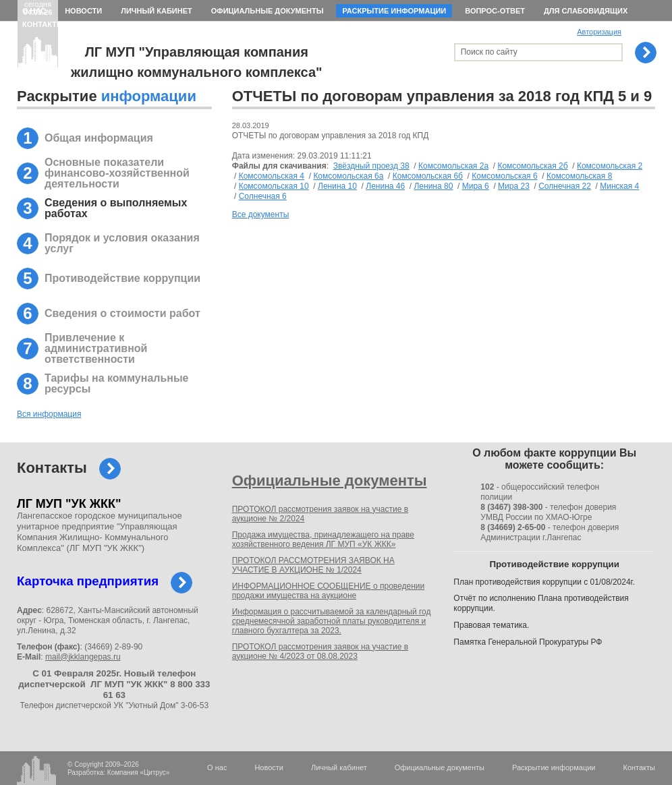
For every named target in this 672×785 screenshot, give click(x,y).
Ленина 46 (385, 186)
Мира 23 (514, 186)
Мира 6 (476, 186)
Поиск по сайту (489, 52)
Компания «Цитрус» (139, 773)
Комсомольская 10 (274, 186)
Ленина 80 (433, 186)
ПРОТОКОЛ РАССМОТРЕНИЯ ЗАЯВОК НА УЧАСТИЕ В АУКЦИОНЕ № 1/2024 (313, 565)
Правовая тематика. (491, 625)
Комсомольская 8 (579, 176)
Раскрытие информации (394, 11)
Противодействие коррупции (122, 278)
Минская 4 (619, 186)
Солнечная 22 (565, 186)
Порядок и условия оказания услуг (122, 243)
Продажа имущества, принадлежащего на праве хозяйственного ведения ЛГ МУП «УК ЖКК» (323, 540)
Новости (83, 11)
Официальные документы (268, 11)
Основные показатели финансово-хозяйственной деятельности (117, 173)
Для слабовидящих (586, 11)
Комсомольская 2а (453, 166)
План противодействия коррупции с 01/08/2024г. (544, 582)
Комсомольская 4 (272, 176)
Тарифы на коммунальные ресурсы (117, 383)
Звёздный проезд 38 (371, 166)
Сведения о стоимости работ (122, 313)
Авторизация (599, 32)
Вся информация (49, 414)
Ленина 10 (337, 186)
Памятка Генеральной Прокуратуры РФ (528, 642)
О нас (34, 11)
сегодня (38, 8)
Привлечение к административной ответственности (96, 348)
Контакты (43, 24)
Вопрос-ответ (495, 11)
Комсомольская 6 (504, 176)
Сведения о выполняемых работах (116, 208)
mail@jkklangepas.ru (83, 657)
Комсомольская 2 (610, 166)
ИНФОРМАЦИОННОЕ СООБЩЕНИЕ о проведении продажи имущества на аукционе (329, 591)
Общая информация (99, 138)
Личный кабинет (157, 11)
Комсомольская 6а (348, 176)
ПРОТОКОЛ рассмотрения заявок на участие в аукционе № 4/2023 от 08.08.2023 (320, 651)
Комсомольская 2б (532, 166)
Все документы (261, 214)
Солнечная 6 (263, 196)
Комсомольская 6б (428, 176)
